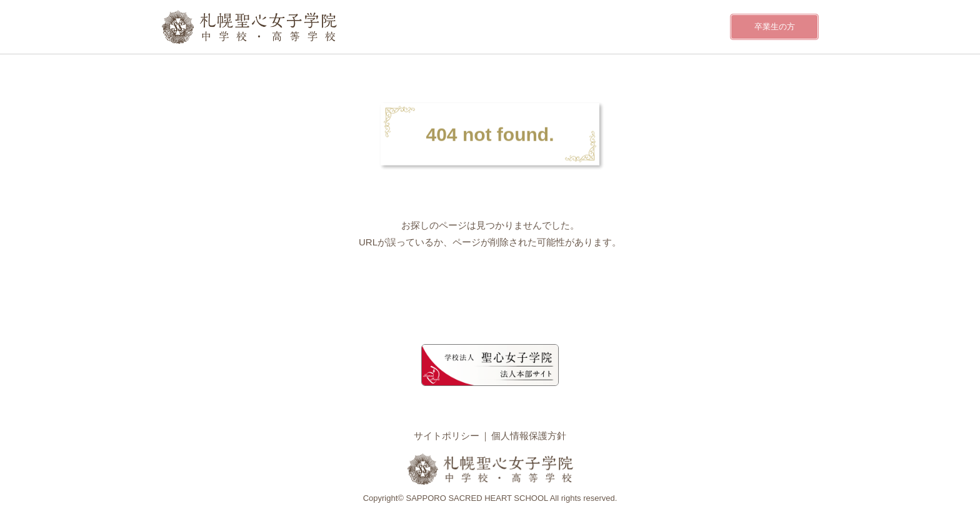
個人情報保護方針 (529, 436)
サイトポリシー (447, 436)
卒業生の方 (775, 27)
